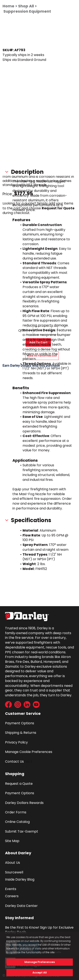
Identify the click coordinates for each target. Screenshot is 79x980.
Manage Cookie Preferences (29, 752)
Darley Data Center (21, 906)
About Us (13, 863)
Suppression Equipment (27, 11)
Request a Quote (19, 784)
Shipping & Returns (21, 733)
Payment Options (20, 723)
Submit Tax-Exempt (22, 831)
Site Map (12, 841)
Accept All (40, 973)
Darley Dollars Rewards (24, 803)
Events (11, 889)
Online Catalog (17, 822)
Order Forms (16, 812)
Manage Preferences (40, 962)
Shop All (26, 6)
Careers (12, 896)
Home (8, 6)
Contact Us (14, 761)
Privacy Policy (16, 742)
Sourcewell (14, 872)
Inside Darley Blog (20, 879)
